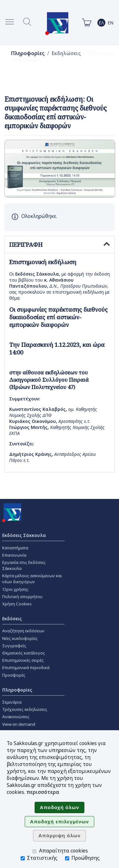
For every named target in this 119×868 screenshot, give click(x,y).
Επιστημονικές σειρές (23, 660)
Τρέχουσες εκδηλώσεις (25, 709)
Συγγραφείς (14, 646)
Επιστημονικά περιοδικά (26, 667)
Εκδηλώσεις (66, 53)
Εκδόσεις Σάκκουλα (24, 535)
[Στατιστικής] (23, 858)
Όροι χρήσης (15, 589)
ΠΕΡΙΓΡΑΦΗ (60, 245)
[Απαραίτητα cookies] (34, 851)
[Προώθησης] (67, 858)
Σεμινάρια (12, 702)
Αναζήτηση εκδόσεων (23, 631)
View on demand (19, 724)
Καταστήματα (15, 548)
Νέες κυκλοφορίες (20, 638)
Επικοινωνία (14, 555)
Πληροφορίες (28, 53)
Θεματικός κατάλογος (24, 653)
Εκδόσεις (12, 619)
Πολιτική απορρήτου (22, 597)
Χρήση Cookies (17, 604)
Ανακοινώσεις (16, 717)
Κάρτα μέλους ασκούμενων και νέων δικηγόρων (32, 579)
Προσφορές (14, 675)
